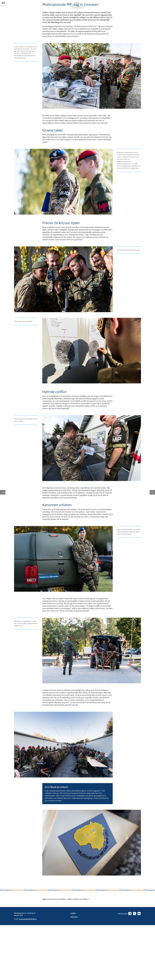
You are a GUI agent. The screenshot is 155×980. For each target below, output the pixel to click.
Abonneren (75, 968)
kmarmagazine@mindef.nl (24, 973)
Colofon (74, 964)
